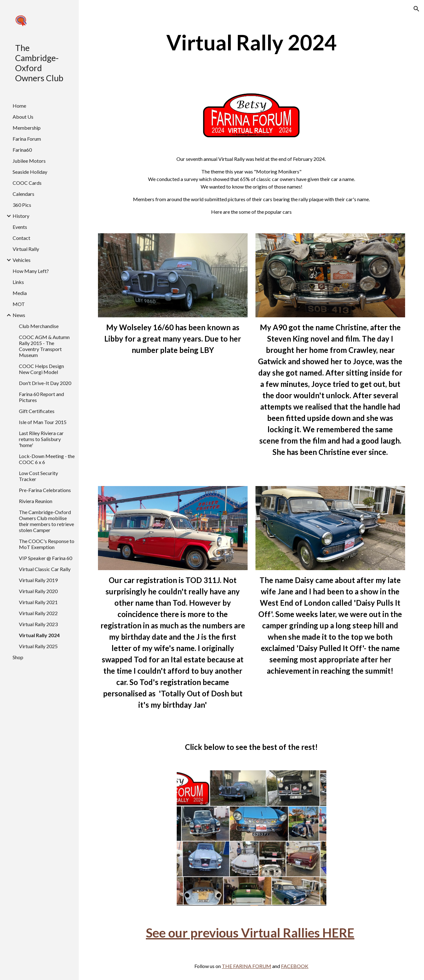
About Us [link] (23, 117)
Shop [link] (18, 657)
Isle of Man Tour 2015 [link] (43, 422)
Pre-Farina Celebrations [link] (45, 490)
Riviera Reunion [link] (36, 501)
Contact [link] (21, 238)
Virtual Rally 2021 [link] (38, 602)
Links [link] (18, 282)
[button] (416, 9)
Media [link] (20, 293)
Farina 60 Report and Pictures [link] (41, 397)
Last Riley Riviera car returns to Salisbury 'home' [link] (41, 439)
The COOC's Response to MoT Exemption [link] (47, 544)
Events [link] (20, 227)
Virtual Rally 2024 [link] (39, 635)
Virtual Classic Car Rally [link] (45, 569)
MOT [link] (19, 304)
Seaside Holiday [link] (30, 172)
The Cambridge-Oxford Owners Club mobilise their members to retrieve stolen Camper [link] (46, 521)
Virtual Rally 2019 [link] (38, 580)
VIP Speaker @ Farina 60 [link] (46, 558)
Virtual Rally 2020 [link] (38, 591)
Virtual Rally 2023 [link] (38, 624)
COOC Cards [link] (27, 183)
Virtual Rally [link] (26, 249)
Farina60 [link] (22, 150)
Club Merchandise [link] (39, 326)
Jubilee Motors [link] (29, 161)
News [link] (19, 315)
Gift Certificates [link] (37, 411)
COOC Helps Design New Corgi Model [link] (41, 369)
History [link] (21, 216)
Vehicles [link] (22, 260)
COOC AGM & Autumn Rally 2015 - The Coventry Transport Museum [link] (44, 346)
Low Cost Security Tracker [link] (38, 476)
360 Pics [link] (22, 205)
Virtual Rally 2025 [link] (38, 646)
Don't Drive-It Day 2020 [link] (45, 383)
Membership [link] (27, 128)
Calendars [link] (23, 194)
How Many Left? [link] (31, 271)
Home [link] (19, 106)
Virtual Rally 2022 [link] (38, 613)
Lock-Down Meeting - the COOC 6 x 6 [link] (47, 459)
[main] (252, 42)
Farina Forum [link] (27, 139)
